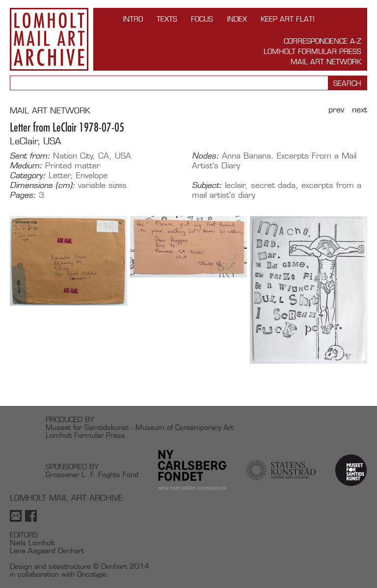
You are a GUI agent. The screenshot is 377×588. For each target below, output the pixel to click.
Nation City (73, 156)
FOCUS (202, 19)
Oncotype (92, 574)
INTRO (133, 19)
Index (237, 19)
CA (104, 156)
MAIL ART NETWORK (50, 111)
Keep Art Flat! (288, 19)
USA (123, 156)
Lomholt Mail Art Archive (49, 39)
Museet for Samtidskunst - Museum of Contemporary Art (140, 427)
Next (360, 110)
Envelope (92, 175)
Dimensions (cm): (42, 186)
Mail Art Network (326, 62)
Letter (60, 175)
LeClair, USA (35, 141)
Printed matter (73, 166)
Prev (336, 110)
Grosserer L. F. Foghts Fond (92, 474)
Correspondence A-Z (323, 41)
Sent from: (30, 156)
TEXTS (167, 19)
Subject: (207, 186)
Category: (28, 176)
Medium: (26, 166)
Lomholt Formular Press (312, 51)
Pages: (23, 195)
